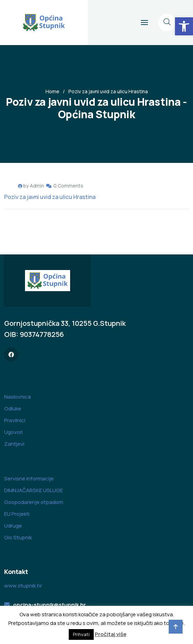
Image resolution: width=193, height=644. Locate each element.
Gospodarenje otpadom (34, 502)
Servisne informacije (29, 478)
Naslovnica (18, 397)
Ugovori (13, 432)
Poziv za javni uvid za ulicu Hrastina (50, 197)
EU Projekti (17, 514)
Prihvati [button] (81, 634)
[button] (184, 26)
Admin (37, 186)
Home (52, 91)
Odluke (13, 408)
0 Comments (68, 186)
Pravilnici (15, 420)
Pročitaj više (111, 634)
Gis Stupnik (18, 537)
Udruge (13, 526)
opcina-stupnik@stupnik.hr (49, 605)
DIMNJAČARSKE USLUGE (33, 490)
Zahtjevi (14, 444)
